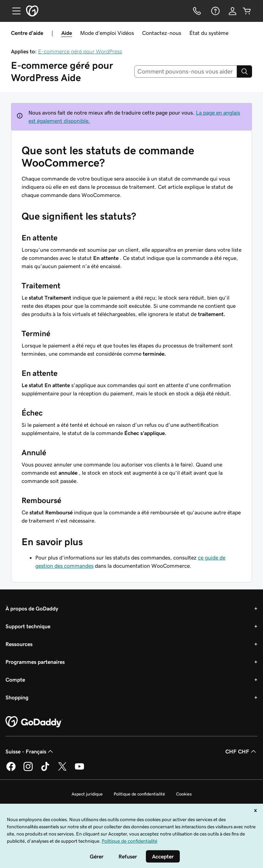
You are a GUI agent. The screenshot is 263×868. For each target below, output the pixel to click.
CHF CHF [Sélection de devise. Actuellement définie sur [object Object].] (241, 751)
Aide (67, 33)
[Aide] (215, 11)
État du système (209, 33)
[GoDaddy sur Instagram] (28, 770)
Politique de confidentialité (139, 794)
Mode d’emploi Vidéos (107, 33)
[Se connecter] (233, 11)
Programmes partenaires (35, 662)
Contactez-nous (162, 33)
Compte (15, 680)
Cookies (184, 794)
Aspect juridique (87, 794)
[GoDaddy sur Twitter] (62, 770)
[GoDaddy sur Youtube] (79, 770)
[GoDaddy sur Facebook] (11, 770)
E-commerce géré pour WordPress (80, 51)
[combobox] (186, 71)
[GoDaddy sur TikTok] (45, 770)
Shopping (17, 697)
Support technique (28, 626)
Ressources (19, 644)
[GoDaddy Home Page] (34, 722)
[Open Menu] (14, 11)
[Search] (245, 71)
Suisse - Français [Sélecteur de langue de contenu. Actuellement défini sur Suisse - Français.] (30, 751)
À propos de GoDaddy (32, 608)
